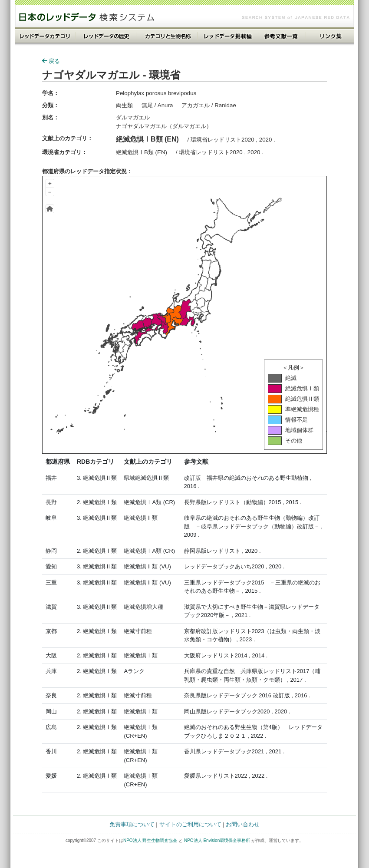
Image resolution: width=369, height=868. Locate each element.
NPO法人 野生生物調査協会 (150, 840)
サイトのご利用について (190, 824)
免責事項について (132, 824)
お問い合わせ (243, 824)
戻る (51, 61)
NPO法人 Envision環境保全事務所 (217, 840)
